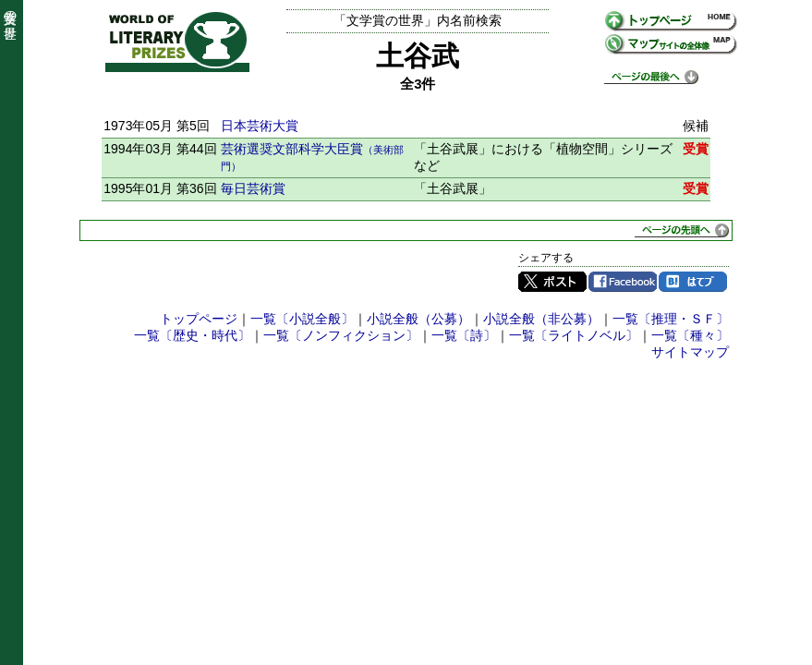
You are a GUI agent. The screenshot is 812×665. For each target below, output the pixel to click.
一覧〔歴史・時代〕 (192, 335)
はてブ (693, 282)
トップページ (199, 319)
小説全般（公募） (418, 319)
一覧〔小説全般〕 (302, 319)
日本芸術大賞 (260, 126)
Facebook (623, 282)
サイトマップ (690, 352)
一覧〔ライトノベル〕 (574, 335)
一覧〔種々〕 (690, 335)
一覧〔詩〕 (464, 335)
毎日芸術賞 (253, 188)
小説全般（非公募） (541, 319)
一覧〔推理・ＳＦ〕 (671, 319)
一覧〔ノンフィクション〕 (341, 335)
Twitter (552, 282)
